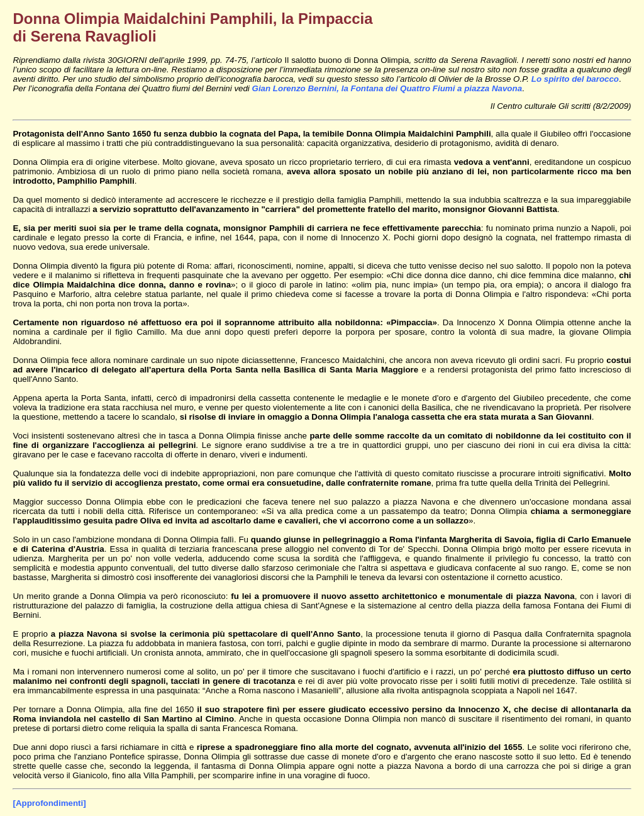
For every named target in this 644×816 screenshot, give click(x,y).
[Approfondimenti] (49, 803)
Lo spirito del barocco (575, 79)
